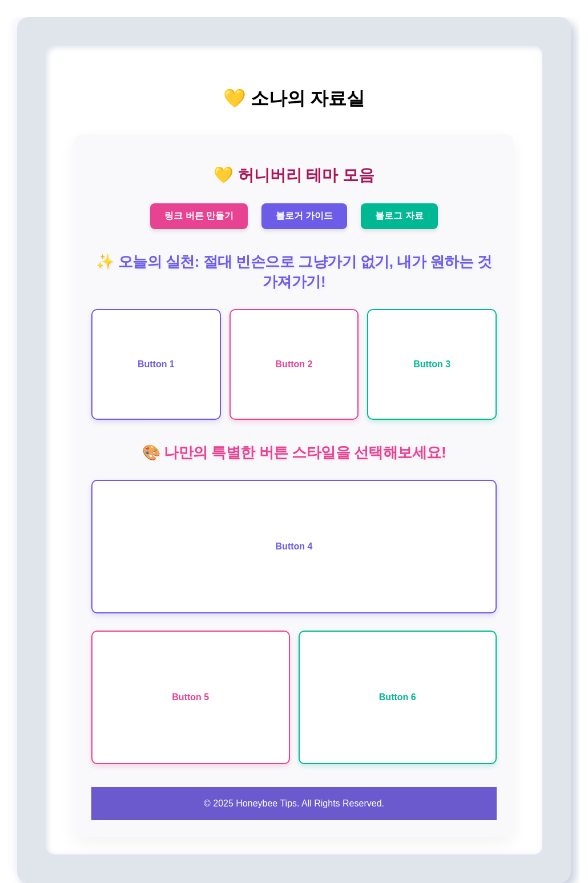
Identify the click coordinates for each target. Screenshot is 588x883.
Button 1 (156, 364)
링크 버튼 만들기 (199, 216)
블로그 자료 (399, 216)
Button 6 (398, 697)
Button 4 (294, 546)
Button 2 (294, 364)
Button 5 (190, 697)
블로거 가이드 (304, 216)
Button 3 (432, 364)
